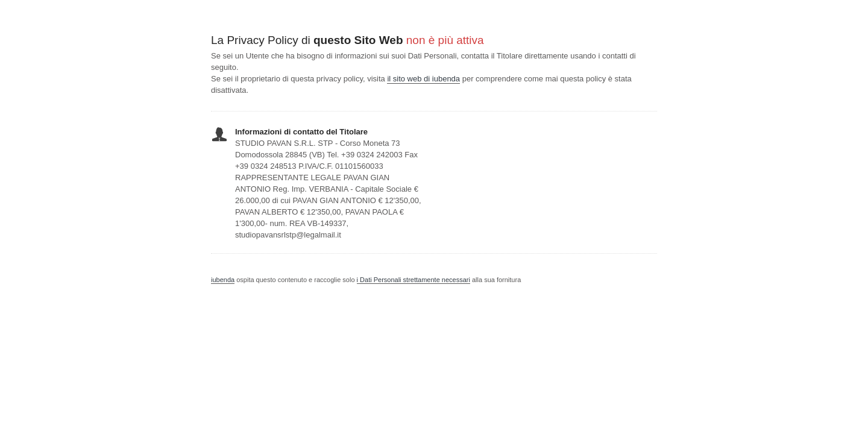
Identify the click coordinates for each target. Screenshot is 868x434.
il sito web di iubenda (423, 79)
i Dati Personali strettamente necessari (414, 280)
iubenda (223, 280)
